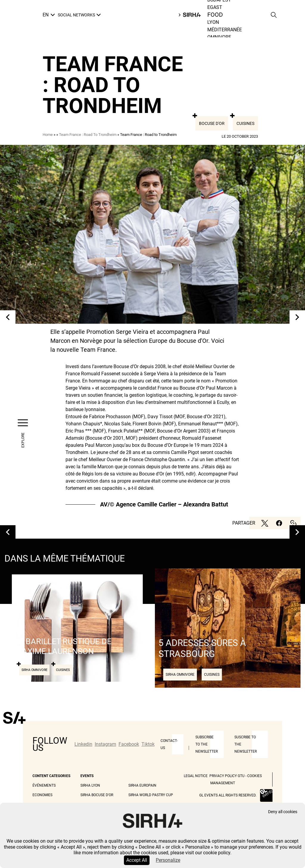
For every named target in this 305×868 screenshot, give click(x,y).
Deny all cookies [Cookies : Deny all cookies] (283, 812)
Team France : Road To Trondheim (88, 135)
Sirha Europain (142, 785)
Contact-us (169, 744)
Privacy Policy (223, 776)
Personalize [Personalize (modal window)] (168, 860)
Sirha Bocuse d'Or (97, 795)
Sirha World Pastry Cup (151, 795)
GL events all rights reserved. (228, 795)
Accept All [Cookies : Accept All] (137, 860)
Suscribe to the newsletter (246, 744)
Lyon (213, 22)
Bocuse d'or (212, 123)
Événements (44, 785)
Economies (42, 795)
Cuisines (245, 123)
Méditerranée (225, 30)
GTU (241, 776)
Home (48, 135)
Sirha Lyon (90, 785)
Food (215, 15)
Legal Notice (196, 776)
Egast (215, 7)
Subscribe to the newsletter (207, 744)
